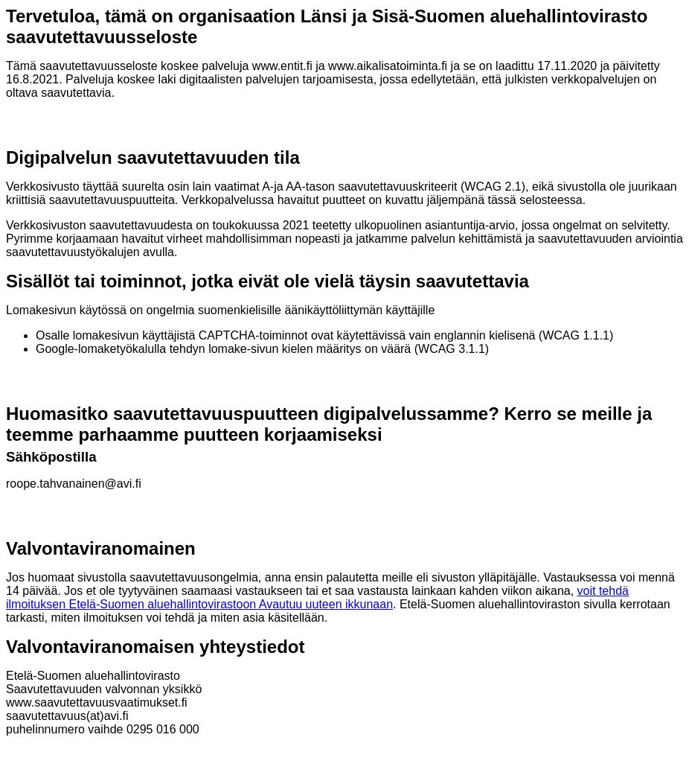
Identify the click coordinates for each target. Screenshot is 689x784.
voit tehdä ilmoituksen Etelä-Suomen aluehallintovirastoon (317, 597)
